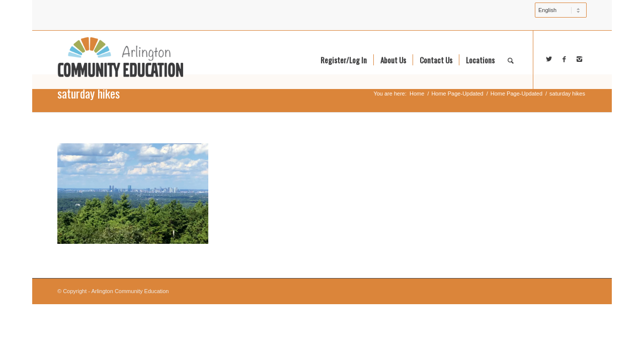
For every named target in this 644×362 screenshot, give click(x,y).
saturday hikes (89, 93)
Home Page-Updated (457, 94)
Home (417, 94)
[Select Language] (561, 10)
